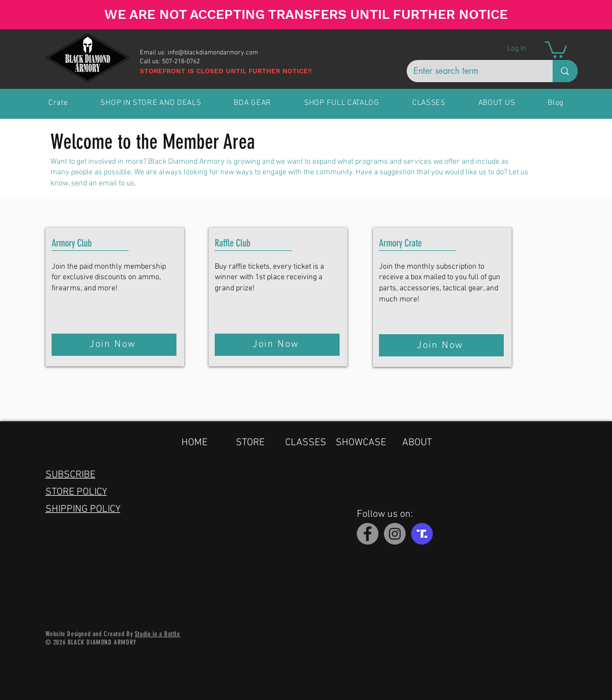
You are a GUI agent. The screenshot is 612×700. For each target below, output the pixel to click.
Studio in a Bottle (158, 634)
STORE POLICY (76, 492)
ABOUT (417, 443)
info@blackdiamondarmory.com (213, 53)
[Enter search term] (472, 71)
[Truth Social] (422, 534)
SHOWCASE (361, 443)
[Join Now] (114, 345)
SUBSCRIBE (70, 475)
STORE (250, 443)
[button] (556, 49)
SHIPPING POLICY (83, 509)
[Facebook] (368, 534)
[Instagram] (395, 534)
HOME (194, 443)
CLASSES (306, 443)
